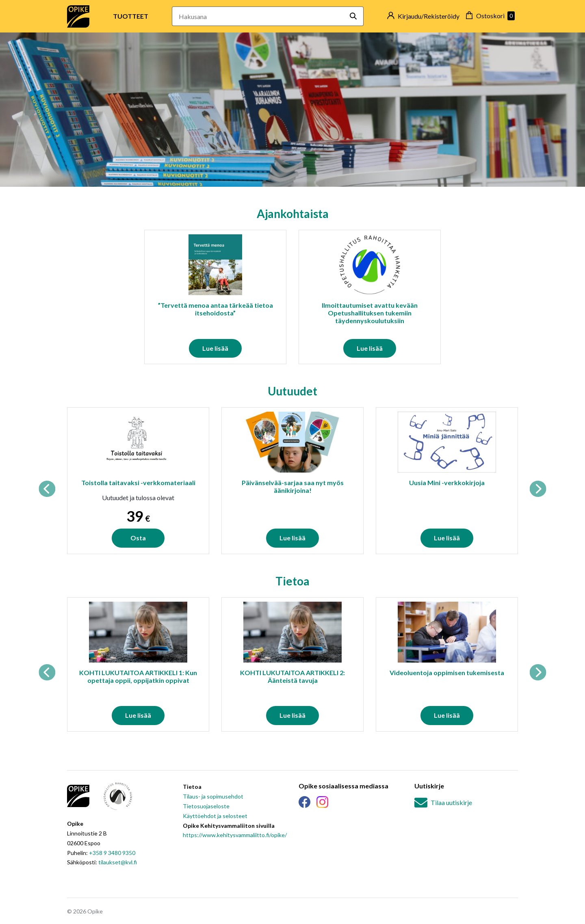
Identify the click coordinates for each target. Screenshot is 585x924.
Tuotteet (131, 16)
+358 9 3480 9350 (112, 853)
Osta (138, 538)
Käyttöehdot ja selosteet (215, 816)
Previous (47, 489)
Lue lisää (215, 348)
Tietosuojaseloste (206, 806)
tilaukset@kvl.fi (118, 862)
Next (538, 489)
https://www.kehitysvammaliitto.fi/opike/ (235, 835)
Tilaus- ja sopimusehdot (213, 796)
